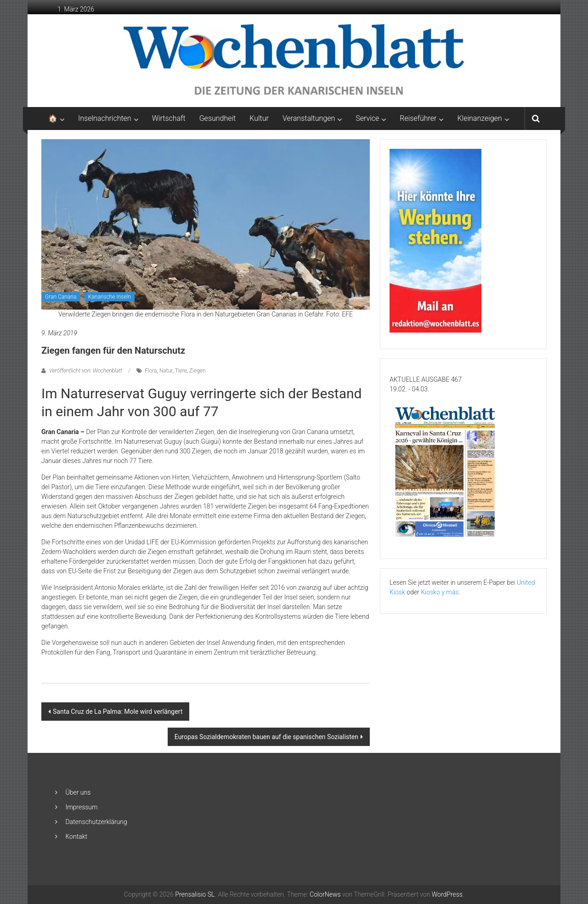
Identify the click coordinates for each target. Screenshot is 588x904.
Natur (166, 371)
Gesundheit (218, 118)
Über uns (78, 792)
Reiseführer (418, 118)
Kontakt (76, 836)
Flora (151, 371)
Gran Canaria (61, 297)
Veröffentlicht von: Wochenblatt (86, 371)
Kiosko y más (440, 592)
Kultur (259, 118)
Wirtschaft (169, 118)
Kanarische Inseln (110, 297)
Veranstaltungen (309, 118)
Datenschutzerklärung (96, 822)
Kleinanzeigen (479, 118)
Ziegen (198, 371)
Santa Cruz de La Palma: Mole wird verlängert (118, 712)
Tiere (181, 371)
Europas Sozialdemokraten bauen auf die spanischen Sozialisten (266, 737)
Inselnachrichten (105, 118)
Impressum (81, 807)
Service (367, 118)
